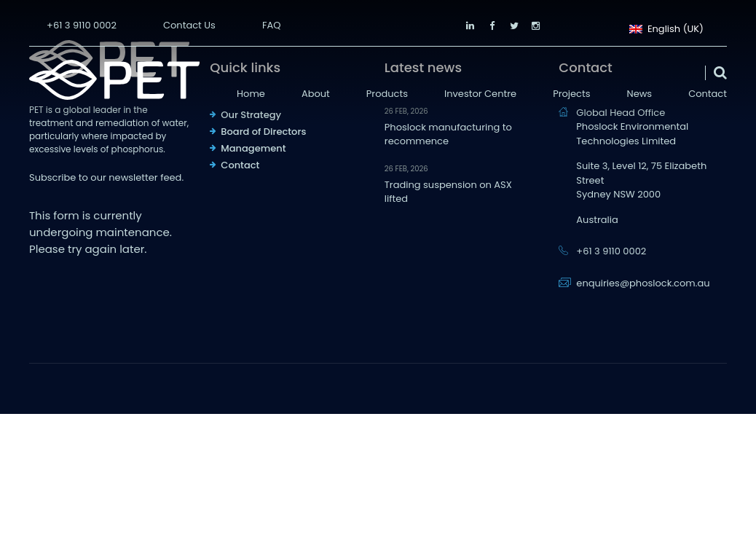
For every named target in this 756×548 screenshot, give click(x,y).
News (640, 94)
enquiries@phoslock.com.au (643, 283)
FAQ (272, 25)
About (316, 94)
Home (251, 94)
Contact (708, 94)
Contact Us (189, 25)
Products (387, 94)
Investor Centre (480, 94)
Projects (571, 94)
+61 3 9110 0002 (82, 25)
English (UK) (666, 27)
